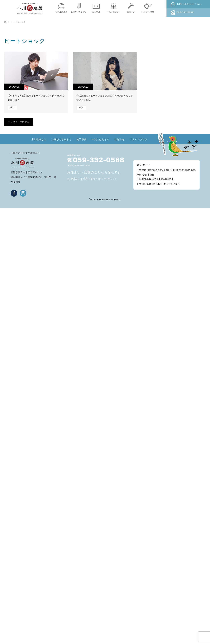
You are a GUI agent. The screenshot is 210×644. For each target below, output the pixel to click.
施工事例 (82, 139)
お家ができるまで (61, 139)
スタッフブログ (139, 139)
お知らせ (120, 139)
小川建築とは (39, 139)
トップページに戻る (18, 122)
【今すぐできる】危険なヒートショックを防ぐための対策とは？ (36, 98)
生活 (12, 108)
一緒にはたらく (101, 139)
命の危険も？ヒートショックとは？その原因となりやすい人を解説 (105, 98)
